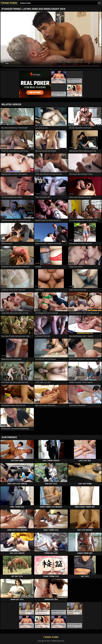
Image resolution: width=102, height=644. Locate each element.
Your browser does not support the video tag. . (51, 40)
